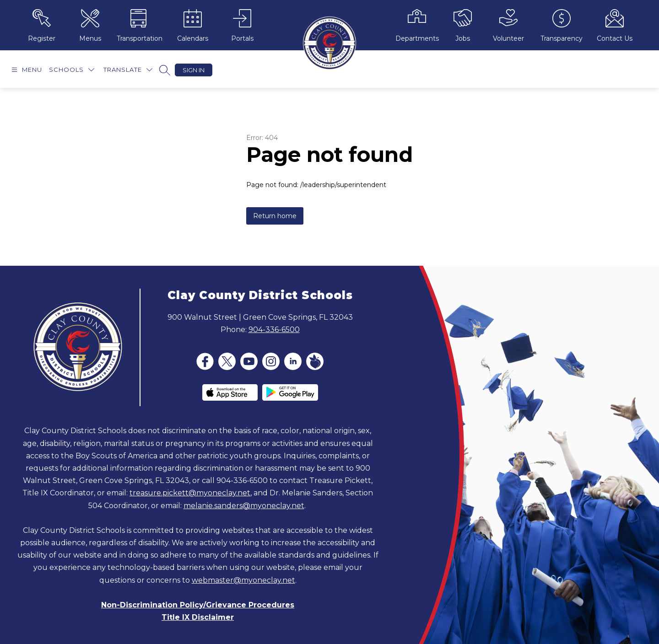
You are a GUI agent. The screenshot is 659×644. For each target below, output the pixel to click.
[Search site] (165, 70)
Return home (275, 216)
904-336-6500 (274, 330)
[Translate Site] (128, 70)
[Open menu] (26, 70)
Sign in (194, 70)
